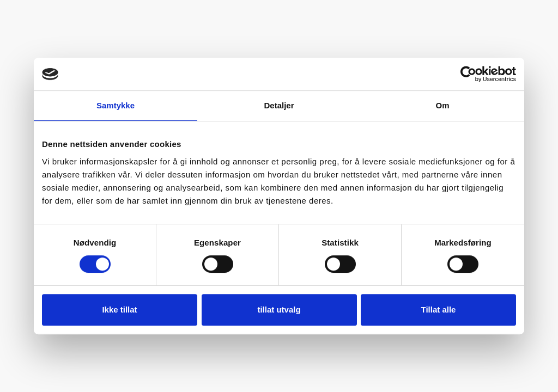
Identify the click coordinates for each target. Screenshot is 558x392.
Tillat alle (439, 310)
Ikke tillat (119, 310)
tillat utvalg (279, 310)
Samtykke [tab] (116, 105)
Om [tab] (442, 105)
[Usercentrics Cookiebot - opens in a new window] (468, 74)
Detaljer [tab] (279, 105)
